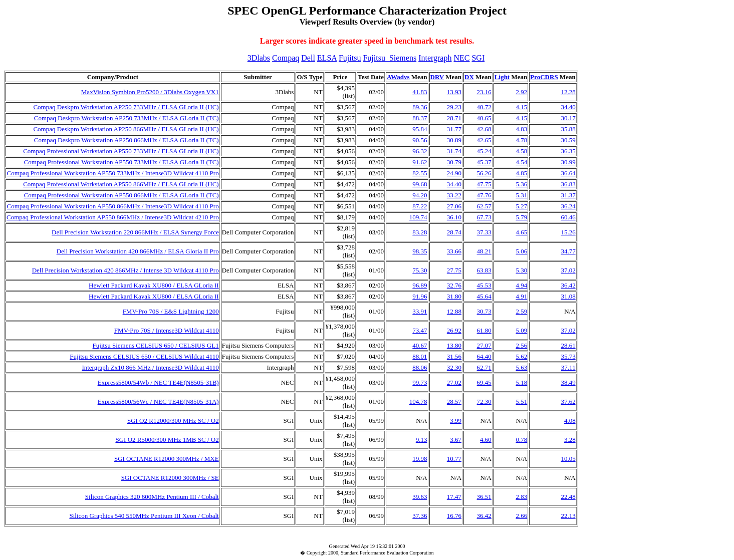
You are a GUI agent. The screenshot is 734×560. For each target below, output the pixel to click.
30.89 (454, 140)
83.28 (420, 232)
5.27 (521, 206)
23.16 (484, 92)
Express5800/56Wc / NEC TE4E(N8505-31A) (158, 401)
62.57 (484, 206)
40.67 (420, 345)
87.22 (420, 206)
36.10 (454, 217)
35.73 (568, 356)
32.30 (454, 367)
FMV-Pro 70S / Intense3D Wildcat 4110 (167, 330)
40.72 (484, 107)
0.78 (521, 440)
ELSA (327, 58)
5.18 (521, 382)
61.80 (484, 330)
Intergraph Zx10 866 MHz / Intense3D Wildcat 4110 (150, 367)
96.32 (420, 151)
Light (502, 77)
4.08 (570, 421)
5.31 (521, 195)
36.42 (568, 285)
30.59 (568, 140)
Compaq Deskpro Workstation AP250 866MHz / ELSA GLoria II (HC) (126, 129)
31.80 (454, 296)
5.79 (521, 217)
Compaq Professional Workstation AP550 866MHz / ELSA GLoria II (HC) (121, 184)
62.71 (484, 367)
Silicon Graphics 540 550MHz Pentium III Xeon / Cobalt (144, 516)
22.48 (568, 497)
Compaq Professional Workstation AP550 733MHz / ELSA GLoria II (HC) (121, 151)
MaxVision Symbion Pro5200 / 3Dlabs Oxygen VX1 (150, 92)
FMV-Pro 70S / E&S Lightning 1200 (171, 311)
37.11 (568, 367)
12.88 (454, 311)
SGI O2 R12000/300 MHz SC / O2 (173, 421)
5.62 (521, 356)
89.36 (420, 107)
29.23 (454, 107)
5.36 (521, 184)
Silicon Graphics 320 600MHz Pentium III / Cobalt (152, 497)
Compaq (286, 58)
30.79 (454, 162)
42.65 (484, 140)
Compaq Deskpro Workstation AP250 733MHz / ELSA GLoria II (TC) (127, 118)
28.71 (454, 118)
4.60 (486, 440)
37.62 (568, 401)
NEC (461, 58)
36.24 (568, 206)
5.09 (521, 330)
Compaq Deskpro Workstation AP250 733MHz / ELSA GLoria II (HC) (126, 107)
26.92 (454, 330)
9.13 (422, 440)
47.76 (484, 195)
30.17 (568, 118)
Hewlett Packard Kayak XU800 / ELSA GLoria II (154, 285)
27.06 (454, 206)
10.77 (454, 459)
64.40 (484, 356)
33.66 (454, 251)
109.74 (418, 217)
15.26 (568, 232)
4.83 (521, 129)
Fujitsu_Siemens (390, 58)
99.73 (420, 382)
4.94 (521, 285)
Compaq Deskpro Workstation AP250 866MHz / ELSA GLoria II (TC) (127, 140)
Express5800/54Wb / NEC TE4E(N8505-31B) (158, 382)
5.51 (521, 401)
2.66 (521, 516)
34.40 (568, 107)
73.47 (420, 330)
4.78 (521, 140)
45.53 (484, 285)
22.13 (568, 516)
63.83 (484, 270)
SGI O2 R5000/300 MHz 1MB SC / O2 (167, 440)
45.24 (484, 151)
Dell (308, 58)
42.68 (484, 129)
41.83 (420, 92)
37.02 (568, 270)
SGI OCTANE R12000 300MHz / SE (170, 478)
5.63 (521, 367)
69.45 (484, 382)
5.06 (521, 251)
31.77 (454, 129)
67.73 (484, 217)
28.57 (454, 401)
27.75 (454, 270)
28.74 (454, 232)
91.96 (420, 296)
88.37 (420, 118)
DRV (437, 77)
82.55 (420, 173)
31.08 (568, 296)
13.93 (454, 92)
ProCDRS (544, 77)
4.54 (521, 162)
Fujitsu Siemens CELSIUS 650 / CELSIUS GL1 (156, 345)
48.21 (484, 251)
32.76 (454, 285)
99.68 (420, 184)
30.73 (484, 311)
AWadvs (398, 77)
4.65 (521, 232)
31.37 (568, 195)
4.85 (521, 173)
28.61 (568, 345)
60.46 (568, 217)
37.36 (420, 516)
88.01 (420, 356)
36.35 (568, 151)
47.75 (484, 184)
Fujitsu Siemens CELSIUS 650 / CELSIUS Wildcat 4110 (144, 356)
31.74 (454, 151)
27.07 (484, 345)
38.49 (568, 382)
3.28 (570, 440)
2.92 (521, 92)
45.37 (484, 162)
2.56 (521, 345)
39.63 (420, 497)
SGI (478, 58)
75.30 (420, 270)
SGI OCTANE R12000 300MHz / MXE (167, 459)
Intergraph (435, 58)
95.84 (420, 129)
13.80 (454, 345)
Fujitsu (350, 58)
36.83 (568, 184)
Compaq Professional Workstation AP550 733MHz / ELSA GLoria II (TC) (121, 162)
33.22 (454, 195)
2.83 (521, 497)
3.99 (456, 421)
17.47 (454, 497)
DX (469, 77)
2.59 (521, 311)
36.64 (568, 173)
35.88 (568, 129)
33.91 (420, 311)
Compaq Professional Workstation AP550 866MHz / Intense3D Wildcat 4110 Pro (112, 206)
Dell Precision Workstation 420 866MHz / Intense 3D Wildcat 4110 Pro (126, 270)
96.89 (420, 285)
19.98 (420, 459)
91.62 (420, 162)
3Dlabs (259, 58)
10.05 (568, 459)
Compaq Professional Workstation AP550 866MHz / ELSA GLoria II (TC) (121, 195)
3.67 (456, 440)
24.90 (454, 173)
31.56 (454, 356)
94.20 (420, 195)
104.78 (418, 401)
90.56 (420, 140)
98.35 (420, 251)
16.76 (454, 516)
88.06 (420, 367)
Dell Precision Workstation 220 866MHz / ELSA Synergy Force (135, 232)
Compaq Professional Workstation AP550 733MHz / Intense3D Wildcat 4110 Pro (112, 173)
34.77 (568, 251)
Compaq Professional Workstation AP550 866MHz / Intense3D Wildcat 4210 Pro (113, 217)
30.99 (568, 162)
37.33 (484, 232)
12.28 (568, 92)
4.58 (521, 151)
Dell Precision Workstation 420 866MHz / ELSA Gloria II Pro (138, 251)
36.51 (484, 497)
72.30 (484, 401)
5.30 (521, 270)
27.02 (454, 382)
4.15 (521, 107)
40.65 (484, 118)
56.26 (484, 173)
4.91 (521, 296)
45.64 (484, 296)
